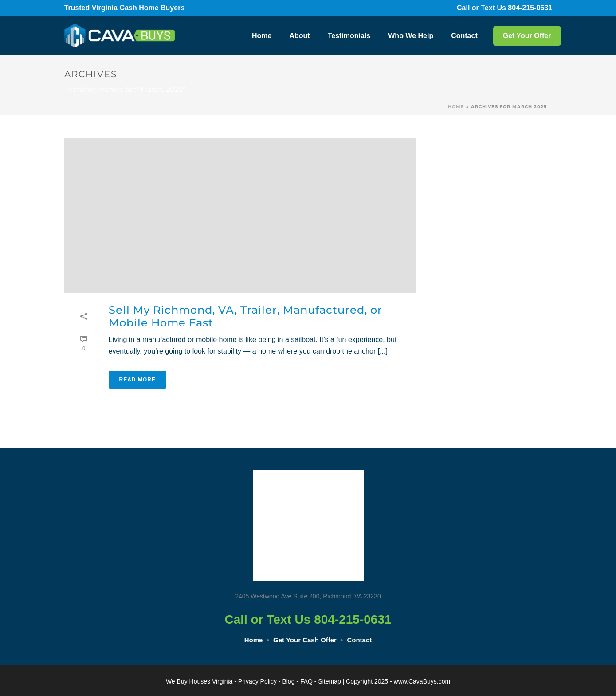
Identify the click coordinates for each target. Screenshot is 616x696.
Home (262, 36)
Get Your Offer (527, 36)
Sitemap (329, 681)
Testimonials (349, 36)
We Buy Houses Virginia (199, 681)
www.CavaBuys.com (422, 681)
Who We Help (411, 36)
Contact (464, 36)
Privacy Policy (257, 681)
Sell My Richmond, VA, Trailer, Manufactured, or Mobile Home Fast (245, 316)
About (299, 36)
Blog (288, 681)
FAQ (306, 681)
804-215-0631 (536, 8)
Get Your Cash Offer (305, 640)
